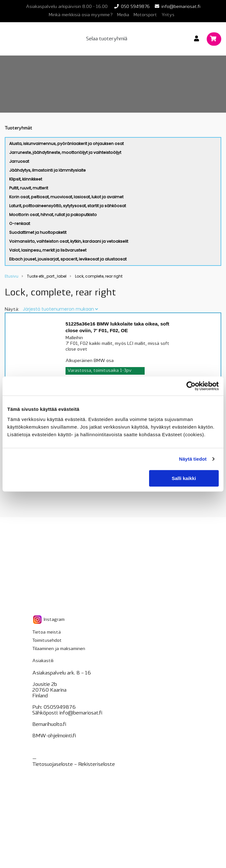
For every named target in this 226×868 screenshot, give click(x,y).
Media (123, 15)
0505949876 (60, 707)
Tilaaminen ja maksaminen (59, 649)
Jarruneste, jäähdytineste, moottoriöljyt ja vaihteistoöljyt (65, 152)
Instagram (48, 620)
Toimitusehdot (47, 641)
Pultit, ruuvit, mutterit (29, 188)
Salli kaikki (184, 478)
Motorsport (145, 15)
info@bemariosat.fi (181, 7)
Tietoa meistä (47, 632)
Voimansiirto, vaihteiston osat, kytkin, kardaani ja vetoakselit (69, 241)
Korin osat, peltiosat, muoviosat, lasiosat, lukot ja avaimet (66, 197)
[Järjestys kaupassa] (60, 309)
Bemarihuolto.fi (49, 725)
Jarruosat (19, 161)
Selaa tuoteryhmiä (107, 39)
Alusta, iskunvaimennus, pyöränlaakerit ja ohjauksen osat (66, 144)
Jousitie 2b (45, 685)
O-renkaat (20, 224)
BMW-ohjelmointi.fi (54, 736)
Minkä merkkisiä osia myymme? (81, 15)
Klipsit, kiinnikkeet (26, 179)
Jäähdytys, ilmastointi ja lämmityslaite (47, 170)
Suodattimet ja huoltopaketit (38, 232)
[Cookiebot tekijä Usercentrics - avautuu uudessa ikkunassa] (191, 386)
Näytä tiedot (193, 459)
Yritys (168, 15)
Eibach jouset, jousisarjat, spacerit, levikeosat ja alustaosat (68, 259)
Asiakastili (43, 661)
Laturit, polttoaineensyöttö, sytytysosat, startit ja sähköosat (68, 206)
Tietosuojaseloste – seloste (74, 765)
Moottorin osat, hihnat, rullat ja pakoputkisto (53, 215)
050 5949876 (135, 7)
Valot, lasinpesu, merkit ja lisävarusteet (48, 250)
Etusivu (12, 276)
